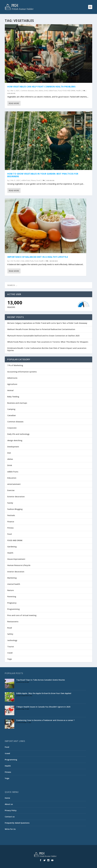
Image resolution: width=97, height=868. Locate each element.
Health (78, 91)
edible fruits (53, 91)
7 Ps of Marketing (15, 365)
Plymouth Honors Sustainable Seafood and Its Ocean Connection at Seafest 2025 (43, 336)
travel (10, 653)
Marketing (12, 578)
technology (12, 640)
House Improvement (16, 559)
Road (10, 628)
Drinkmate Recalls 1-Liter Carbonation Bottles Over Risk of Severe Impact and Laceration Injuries (47, 349)
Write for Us (10, 829)
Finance (11, 522)
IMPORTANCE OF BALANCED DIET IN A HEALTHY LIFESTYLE (38, 257)
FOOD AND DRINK (69, 91)
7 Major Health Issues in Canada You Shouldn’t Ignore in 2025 (43, 707)
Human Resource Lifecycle (19, 565)
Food (60, 91)
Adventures (12, 378)
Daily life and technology (18, 434)
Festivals (11, 515)
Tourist (11, 647)
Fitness (33, 180)
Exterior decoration (16, 497)
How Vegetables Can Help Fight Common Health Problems (41, 87)
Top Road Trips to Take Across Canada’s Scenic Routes (41, 680)
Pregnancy (12, 603)
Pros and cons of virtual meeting (22, 615)
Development (13, 447)
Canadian (12, 415)
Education (12, 478)
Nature (10, 590)
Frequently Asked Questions (17, 823)
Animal (10, 390)
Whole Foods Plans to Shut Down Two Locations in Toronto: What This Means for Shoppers (48, 342)
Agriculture (12, 384)
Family (10, 503)
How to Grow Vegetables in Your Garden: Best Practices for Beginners (43, 175)
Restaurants (13, 622)
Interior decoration (16, 572)
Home (7, 798)
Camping (11, 409)
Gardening (12, 547)
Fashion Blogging (15, 509)
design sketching (15, 440)
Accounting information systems (22, 372)
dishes (41, 91)
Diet (36, 91)
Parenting (12, 597)
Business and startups (17, 403)
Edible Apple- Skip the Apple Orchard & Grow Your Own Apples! (44, 693)
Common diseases (27, 91)
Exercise (11, 490)
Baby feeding (13, 397)
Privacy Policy (11, 810)
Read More (14, 103)
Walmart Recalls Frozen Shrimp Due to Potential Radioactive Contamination (41, 329)
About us (9, 804)
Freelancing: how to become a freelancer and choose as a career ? (45, 720)
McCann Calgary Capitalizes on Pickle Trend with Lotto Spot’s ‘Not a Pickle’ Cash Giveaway (47, 323)
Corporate (12, 428)
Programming (13, 609)
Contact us (10, 817)
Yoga (10, 659)
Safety (10, 634)
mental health (14, 584)
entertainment (14, 484)
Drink (46, 91)
